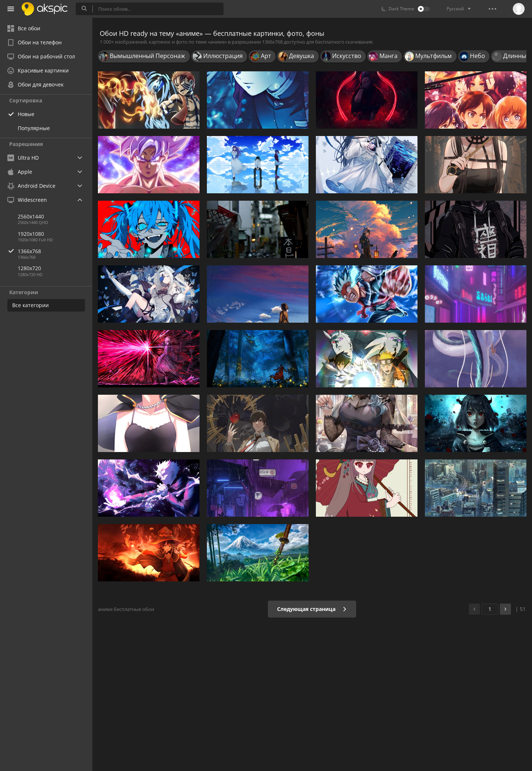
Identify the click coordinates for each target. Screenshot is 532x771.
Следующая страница (312, 609)
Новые (26, 114)
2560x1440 (31, 216)
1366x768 (55, 251)
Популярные (34, 128)
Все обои (24, 28)
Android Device (31, 186)
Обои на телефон (35, 42)
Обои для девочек (35, 84)
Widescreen (27, 200)
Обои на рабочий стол (41, 56)
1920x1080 (31, 234)
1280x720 (29, 268)
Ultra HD (23, 158)
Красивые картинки (38, 70)
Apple (20, 172)
